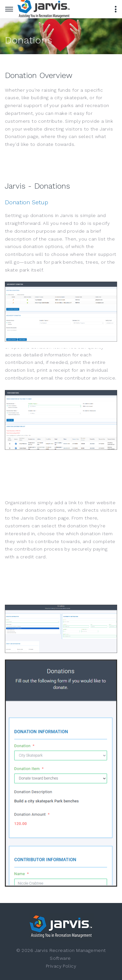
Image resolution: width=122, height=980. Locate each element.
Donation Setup (27, 202)
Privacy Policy (61, 966)
